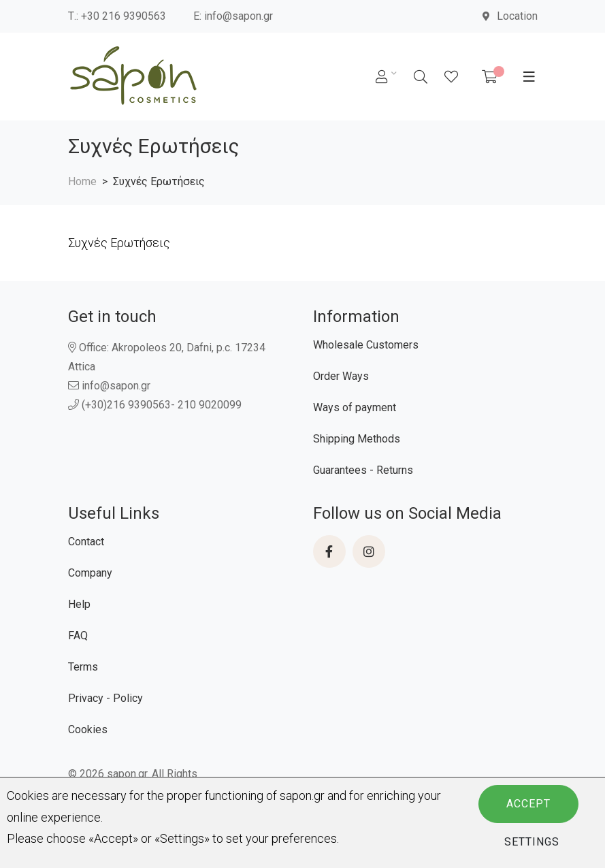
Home (82, 181)
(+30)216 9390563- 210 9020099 (155, 405)
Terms (83, 667)
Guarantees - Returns (363, 470)
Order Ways (341, 376)
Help (79, 604)
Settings (532, 842)
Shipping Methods (357, 439)
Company (90, 573)
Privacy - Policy (105, 698)
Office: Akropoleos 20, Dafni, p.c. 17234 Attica (167, 357)
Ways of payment (355, 407)
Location (510, 16)
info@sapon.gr (239, 16)
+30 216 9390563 (124, 16)
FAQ (78, 636)
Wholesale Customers (366, 345)
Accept (528, 804)
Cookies (88, 729)
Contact (86, 542)
